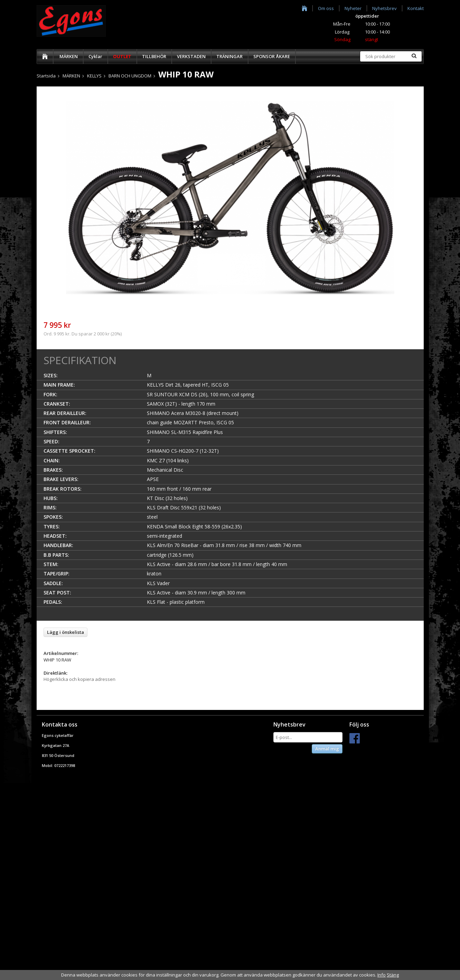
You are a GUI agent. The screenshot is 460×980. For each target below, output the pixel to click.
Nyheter (353, 8)
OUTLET (122, 56)
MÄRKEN (69, 56)
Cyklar (95, 56)
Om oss (326, 8)
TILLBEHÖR (154, 56)
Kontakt (416, 8)
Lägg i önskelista (65, 632)
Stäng (393, 975)
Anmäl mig (327, 749)
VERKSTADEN (191, 56)
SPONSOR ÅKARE (272, 56)
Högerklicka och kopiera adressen (79, 679)
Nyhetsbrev (384, 8)
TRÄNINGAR (229, 56)
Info (382, 975)
